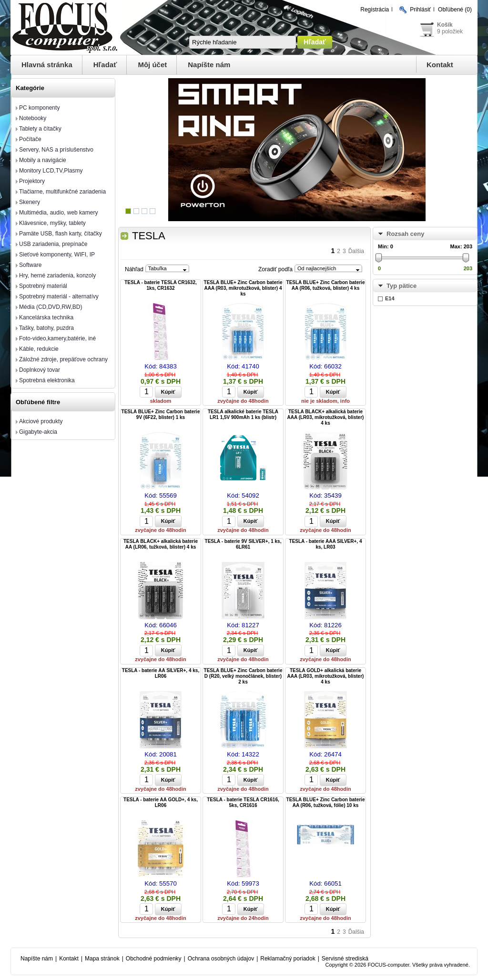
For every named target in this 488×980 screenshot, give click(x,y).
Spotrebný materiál (43, 286)
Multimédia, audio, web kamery (58, 213)
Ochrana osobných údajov (221, 959)
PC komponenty (39, 108)
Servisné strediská (345, 959)
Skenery (30, 202)
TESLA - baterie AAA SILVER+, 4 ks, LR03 (326, 544)
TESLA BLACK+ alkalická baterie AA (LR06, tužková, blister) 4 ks (161, 544)
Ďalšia (356, 251)
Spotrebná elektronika (47, 380)
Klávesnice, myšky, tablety (52, 223)
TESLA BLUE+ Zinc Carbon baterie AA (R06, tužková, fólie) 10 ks (326, 802)
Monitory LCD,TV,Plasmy (51, 171)
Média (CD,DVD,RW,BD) (51, 307)
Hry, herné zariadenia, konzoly (57, 276)
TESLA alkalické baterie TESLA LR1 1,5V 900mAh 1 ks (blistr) (243, 414)
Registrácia (375, 10)
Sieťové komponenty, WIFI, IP (57, 255)
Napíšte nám (209, 65)
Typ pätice (402, 286)
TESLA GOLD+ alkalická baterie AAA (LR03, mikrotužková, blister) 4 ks (326, 676)
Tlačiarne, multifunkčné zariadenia (62, 192)
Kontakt (440, 65)
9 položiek (450, 31)
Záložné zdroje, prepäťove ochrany (63, 359)
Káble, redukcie (39, 349)
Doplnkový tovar (40, 370)
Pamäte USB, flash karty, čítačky (61, 234)
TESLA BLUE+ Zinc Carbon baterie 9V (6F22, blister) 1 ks (161, 414)
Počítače (30, 139)
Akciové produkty (41, 421)
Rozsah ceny (405, 234)
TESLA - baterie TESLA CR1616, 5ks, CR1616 (243, 802)
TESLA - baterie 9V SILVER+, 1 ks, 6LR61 (243, 544)
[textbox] (243, 42)
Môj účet (152, 65)
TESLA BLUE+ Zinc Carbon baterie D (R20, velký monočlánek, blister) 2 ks (243, 676)
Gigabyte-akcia (38, 432)
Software (30, 265)
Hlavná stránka (47, 65)
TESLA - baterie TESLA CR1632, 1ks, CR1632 (161, 285)
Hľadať (105, 65)
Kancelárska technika (46, 317)
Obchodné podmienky (154, 959)
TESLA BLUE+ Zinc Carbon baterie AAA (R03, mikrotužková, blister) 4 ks (243, 288)
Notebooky (33, 118)
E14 (390, 298)
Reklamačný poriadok (288, 959)
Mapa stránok (102, 959)
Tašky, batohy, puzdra (46, 328)
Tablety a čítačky (40, 129)
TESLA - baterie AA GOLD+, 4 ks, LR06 (161, 802)
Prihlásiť (420, 10)
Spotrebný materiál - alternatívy (59, 296)
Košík (445, 25)
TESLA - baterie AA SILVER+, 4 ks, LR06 (161, 673)
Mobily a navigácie (43, 160)
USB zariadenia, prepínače (53, 244)
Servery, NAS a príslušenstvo (56, 150)
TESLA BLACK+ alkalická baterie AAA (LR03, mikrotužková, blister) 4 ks (326, 417)
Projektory (32, 181)
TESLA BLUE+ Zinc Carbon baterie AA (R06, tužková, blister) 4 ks (326, 285)
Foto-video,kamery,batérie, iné (57, 338)
